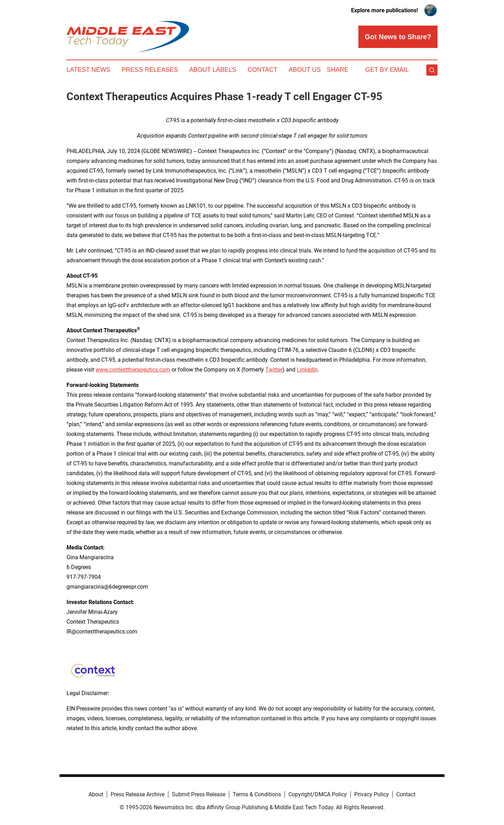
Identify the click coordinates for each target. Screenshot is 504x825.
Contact (262, 70)
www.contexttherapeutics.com (133, 370)
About (96, 794)
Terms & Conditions (257, 794)
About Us (305, 70)
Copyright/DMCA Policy (318, 794)
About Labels (213, 70)
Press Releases (150, 70)
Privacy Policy (372, 794)
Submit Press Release (199, 794)
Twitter (274, 370)
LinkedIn (307, 370)
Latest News (88, 70)
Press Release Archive (138, 794)
